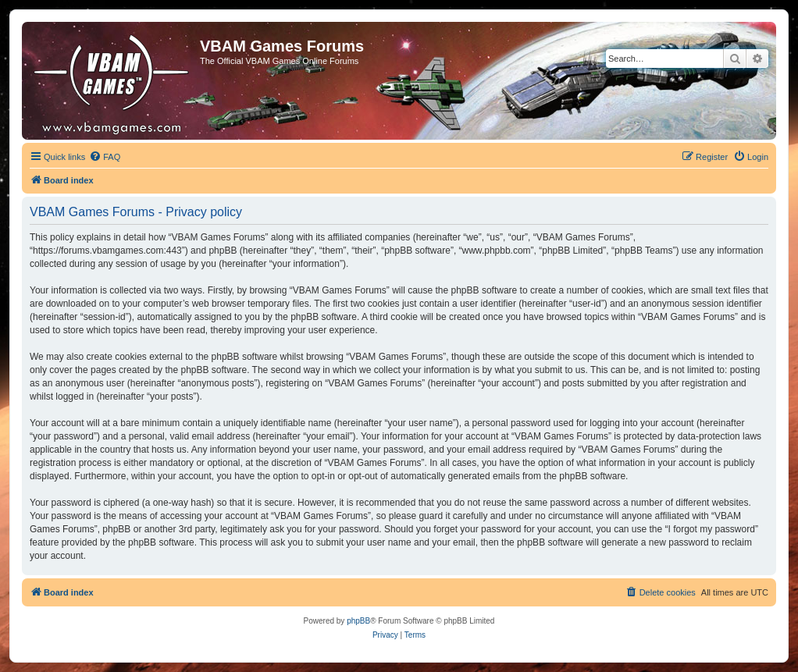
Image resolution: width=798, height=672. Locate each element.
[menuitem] (105, 157)
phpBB (358, 621)
